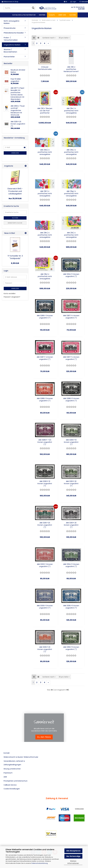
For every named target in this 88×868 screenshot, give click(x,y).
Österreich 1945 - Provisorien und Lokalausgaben (15, 191)
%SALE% (52, 15)
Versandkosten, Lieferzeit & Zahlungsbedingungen (14, 763)
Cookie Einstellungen (12, 789)
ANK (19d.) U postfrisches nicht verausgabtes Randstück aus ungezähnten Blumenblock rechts (45, 152)
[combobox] (49, 38)
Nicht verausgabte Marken (12, 22)
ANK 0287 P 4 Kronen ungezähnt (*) (71, 317)
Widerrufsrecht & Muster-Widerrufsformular (21, 757)
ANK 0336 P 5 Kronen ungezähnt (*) (45, 607)
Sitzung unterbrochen (12, 769)
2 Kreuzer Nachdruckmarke (45, 68)
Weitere (42, 15)
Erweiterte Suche (15, 223)
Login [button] (73, 2)
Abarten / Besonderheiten (10, 51)
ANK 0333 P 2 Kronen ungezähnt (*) (45, 565)
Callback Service (10, 785)
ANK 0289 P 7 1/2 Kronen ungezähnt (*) (45, 442)
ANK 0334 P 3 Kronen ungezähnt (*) (71, 565)
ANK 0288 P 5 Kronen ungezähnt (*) (45, 400)
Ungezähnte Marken (12, 45)
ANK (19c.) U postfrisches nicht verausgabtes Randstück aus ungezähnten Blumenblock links (71, 111)
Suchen (73, 15)
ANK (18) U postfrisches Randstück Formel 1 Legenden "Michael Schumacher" (71, 69)
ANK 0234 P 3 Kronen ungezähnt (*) (71, 275)
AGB (5, 777)
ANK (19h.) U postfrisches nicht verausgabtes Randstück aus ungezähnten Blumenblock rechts (45, 235)
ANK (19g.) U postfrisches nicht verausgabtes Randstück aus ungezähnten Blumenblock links (71, 194)
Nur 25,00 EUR (15, 198)
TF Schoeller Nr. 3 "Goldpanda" (15, 257)
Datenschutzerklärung (40, 863)
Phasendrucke (10, 28)
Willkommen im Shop (10, 2)
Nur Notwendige (73, 856)
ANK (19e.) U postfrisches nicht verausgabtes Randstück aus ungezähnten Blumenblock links (71, 152)
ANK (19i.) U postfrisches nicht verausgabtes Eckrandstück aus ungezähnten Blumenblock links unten (71, 235)
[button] (65, 2)
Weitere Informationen (73, 862)
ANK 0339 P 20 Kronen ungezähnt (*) (45, 649)
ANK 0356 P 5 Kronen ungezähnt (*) (71, 648)
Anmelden (15, 153)
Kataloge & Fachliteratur (24, 15)
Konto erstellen (10, 294)
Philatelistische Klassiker (14, 33)
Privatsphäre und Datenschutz (16, 781)
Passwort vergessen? (12, 297)
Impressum (8, 773)
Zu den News (44, 737)
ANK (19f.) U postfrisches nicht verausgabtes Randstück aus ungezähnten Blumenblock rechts (45, 194)
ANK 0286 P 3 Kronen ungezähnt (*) (45, 317)
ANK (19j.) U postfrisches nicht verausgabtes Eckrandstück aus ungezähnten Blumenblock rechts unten (45, 276)
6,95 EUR (15, 263)
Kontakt (7, 753)
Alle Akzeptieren (73, 851)
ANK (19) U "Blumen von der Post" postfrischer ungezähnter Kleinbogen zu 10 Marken (45, 111)
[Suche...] (33, 8)
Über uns (62, 15)
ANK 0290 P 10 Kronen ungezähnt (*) (71, 442)
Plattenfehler (9, 57)
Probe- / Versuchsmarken (11, 39)
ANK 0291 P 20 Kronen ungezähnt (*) (71, 484)
